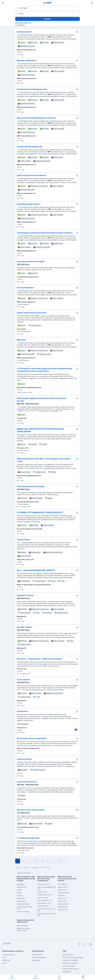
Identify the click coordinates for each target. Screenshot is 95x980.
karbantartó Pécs (63, 904)
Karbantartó (22, 711)
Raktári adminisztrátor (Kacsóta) (32, 313)
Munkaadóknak (37, 955)
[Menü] (3, 3)
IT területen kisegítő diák (28, 838)
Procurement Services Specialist (32, 738)
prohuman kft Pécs (43, 884)
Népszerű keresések (25, 873)
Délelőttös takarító (25, 595)
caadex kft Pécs (43, 898)
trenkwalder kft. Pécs (44, 903)
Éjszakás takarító (25, 627)
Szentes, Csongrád (23, 912)
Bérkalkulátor (67, 972)
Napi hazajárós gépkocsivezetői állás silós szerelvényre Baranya (42, 400)
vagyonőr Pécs (62, 887)
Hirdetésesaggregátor (39, 957)
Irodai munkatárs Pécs (27, 782)
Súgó (4, 957)
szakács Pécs (62, 890)
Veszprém (20, 896)
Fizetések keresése (69, 966)
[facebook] (79, 944)
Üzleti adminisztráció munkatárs (31, 175)
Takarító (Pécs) (24, 540)
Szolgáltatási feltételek (70, 960)
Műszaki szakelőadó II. (27, 60)
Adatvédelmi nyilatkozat (70, 963)
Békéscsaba (21, 898)
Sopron (19, 893)
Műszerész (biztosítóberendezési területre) (36, 118)
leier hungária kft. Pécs (45, 900)
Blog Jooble (36, 960)
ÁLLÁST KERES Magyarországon (73, 957)
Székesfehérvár (22, 887)
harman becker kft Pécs (45, 895)
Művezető (21, 340)
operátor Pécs (62, 898)
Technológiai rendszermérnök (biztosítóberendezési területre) (45, 233)
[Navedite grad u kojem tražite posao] (47, 14)
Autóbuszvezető (24, 32)
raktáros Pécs (62, 901)
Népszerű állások (22, 926)
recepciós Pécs (63, 910)
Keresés (47, 19)
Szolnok (19, 890)
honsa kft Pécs (42, 892)
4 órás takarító (23, 680)
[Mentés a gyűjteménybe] (77, 32)
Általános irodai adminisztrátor (31, 810)
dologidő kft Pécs (43, 906)
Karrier (4, 963)
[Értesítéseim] (92, 3)
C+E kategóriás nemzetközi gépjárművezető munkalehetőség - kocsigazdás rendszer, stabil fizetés (45, 370)
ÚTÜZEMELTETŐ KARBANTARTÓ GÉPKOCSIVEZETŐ (40, 512)
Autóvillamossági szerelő (28, 204)
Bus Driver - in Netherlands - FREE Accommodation (40, 659)
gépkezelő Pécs (63, 907)
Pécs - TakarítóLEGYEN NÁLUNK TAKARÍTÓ (36, 570)
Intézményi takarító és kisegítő (31, 261)
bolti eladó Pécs (63, 884)
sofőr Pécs (61, 896)
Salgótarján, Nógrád (23, 904)
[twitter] (85, 944)
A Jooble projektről (8, 955)
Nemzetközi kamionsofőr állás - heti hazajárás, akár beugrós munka (44, 460)
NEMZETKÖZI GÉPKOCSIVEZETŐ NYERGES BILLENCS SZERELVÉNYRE (40, 430)
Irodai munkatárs (24, 759)
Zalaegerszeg (21, 901)
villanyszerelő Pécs (64, 893)
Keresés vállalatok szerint (71, 969)
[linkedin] (91, 944)
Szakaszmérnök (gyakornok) (29, 147)
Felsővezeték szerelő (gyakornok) (32, 89)
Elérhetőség (6, 960)
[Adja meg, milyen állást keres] (47, 8)
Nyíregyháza (21, 884)
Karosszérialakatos (25, 288)
